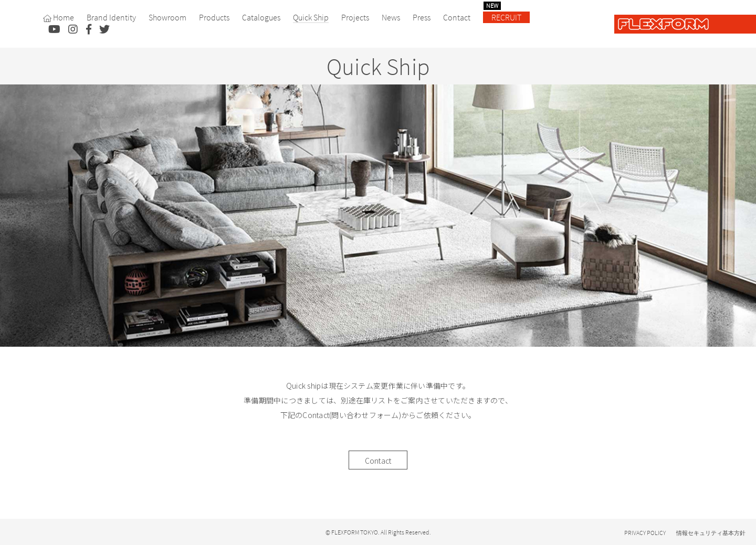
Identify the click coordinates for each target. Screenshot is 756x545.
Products (214, 17)
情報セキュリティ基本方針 (711, 533)
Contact (457, 17)
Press (422, 17)
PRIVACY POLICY (645, 533)
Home (59, 17)
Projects (355, 17)
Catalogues (261, 17)
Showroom (167, 17)
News (391, 17)
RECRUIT (502, 17)
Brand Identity (111, 17)
